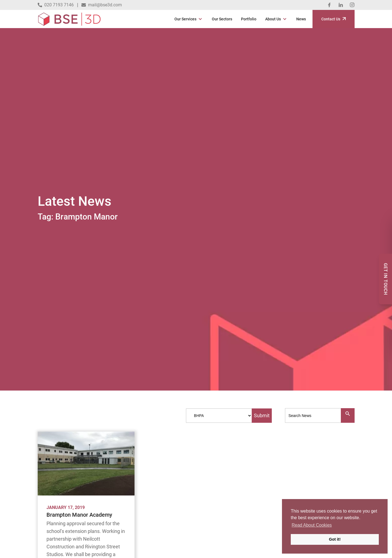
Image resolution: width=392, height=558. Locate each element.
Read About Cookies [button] (312, 525)
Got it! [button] (335, 539)
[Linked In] (341, 5)
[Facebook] (329, 5)
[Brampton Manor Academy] (86, 464)
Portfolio (249, 19)
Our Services (185, 19)
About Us (273, 19)
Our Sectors (222, 19)
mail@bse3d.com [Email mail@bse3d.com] (102, 5)
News (301, 19)
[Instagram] (352, 5)
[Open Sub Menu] (200, 19)
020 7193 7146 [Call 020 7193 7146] (56, 5)
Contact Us (334, 19)
